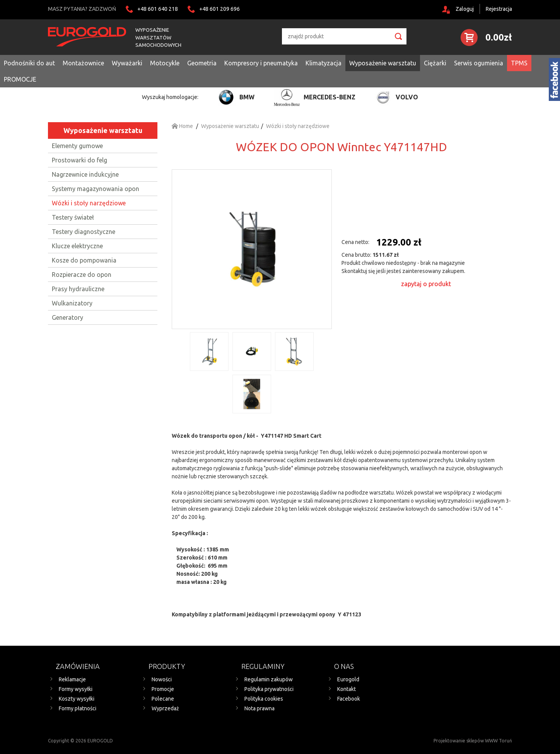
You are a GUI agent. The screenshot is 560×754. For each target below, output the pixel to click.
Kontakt (347, 689)
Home (182, 126)
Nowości (162, 679)
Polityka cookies (264, 699)
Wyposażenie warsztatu (103, 130)
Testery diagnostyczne (84, 232)
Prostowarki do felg (79, 160)
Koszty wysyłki (77, 699)
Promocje (163, 689)
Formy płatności (78, 708)
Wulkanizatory (72, 303)
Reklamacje (72, 679)
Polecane (163, 699)
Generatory (67, 317)
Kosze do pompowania (84, 260)
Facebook (349, 699)
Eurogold (348, 679)
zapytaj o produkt (426, 284)
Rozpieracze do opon (82, 275)
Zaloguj (465, 9)
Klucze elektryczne (77, 246)
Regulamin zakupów (269, 679)
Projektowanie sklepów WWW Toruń (473, 741)
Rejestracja (499, 9)
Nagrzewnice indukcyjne (85, 174)
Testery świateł (73, 217)
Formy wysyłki (76, 689)
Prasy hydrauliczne (78, 289)
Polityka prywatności (269, 689)
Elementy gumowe (77, 146)
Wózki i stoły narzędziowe (89, 203)
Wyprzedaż (165, 708)
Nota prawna (260, 708)
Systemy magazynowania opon (96, 189)
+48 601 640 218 (158, 9)
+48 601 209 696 (219, 9)
